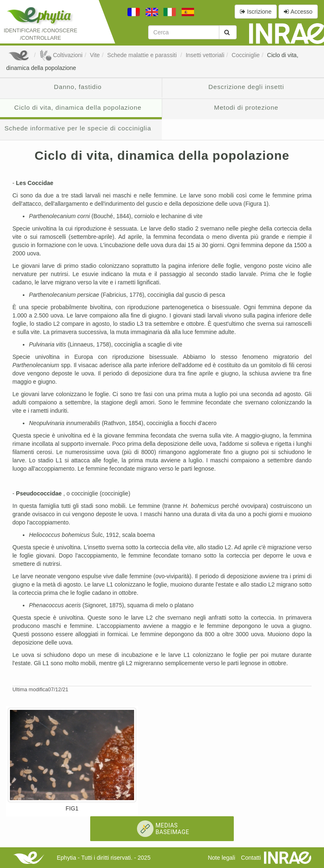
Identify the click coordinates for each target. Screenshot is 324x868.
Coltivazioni (61, 55)
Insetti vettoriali (205, 55)
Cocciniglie (246, 55)
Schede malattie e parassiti (143, 55)
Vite (95, 55)
